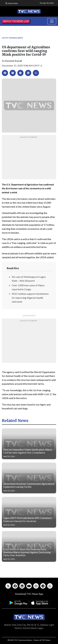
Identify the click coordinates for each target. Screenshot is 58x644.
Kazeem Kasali (14, 61)
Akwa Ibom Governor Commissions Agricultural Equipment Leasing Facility (29, 485)
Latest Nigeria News (12, 38)
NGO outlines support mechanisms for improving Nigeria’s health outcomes (30, 298)
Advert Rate (13, 3)
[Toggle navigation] (52, 21)
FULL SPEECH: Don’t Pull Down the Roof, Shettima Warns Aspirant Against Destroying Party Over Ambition (27, 552)
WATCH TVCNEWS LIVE (16, 21)
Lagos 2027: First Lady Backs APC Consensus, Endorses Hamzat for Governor (28, 519)
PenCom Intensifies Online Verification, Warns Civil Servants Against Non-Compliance (28, 451)
